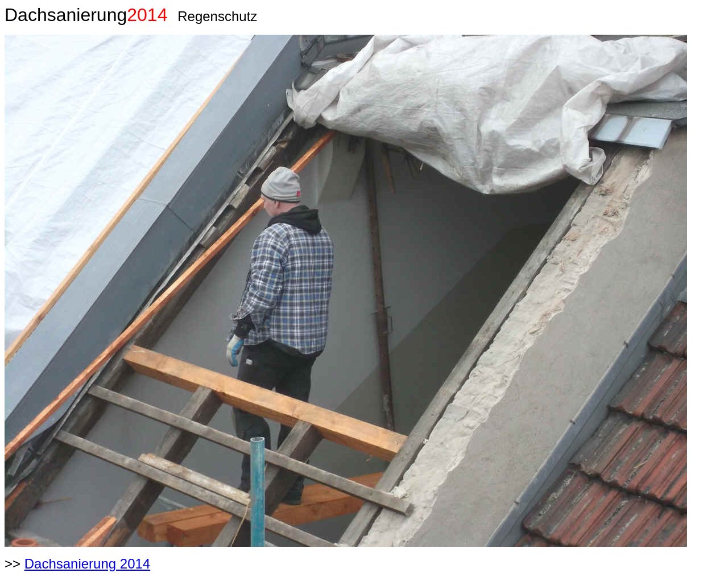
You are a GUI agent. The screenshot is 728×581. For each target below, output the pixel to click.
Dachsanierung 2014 (88, 564)
